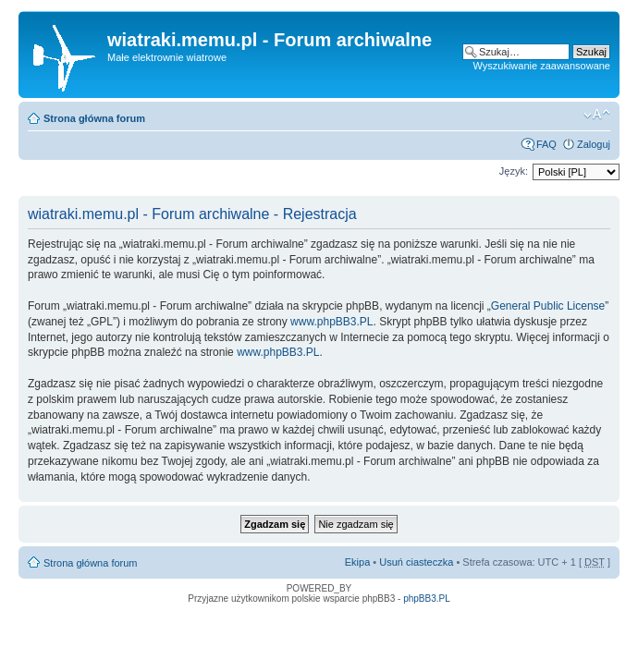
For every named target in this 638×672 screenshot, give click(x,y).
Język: (514, 171)
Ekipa (358, 562)
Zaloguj (594, 144)
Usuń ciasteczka (416, 562)
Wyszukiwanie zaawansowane (542, 66)
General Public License (548, 306)
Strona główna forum (94, 118)
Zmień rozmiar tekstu (597, 115)
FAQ (546, 144)
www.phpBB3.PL (331, 322)
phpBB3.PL (427, 599)
